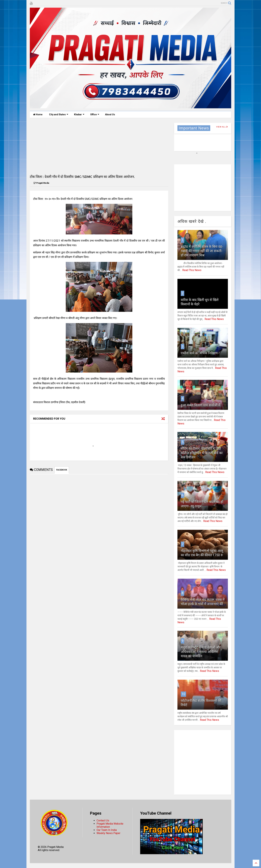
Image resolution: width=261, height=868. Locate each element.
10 (183, 694)
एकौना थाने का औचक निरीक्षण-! (200, 353)
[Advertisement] (99, 146)
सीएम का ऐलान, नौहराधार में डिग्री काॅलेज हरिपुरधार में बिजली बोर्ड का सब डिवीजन (202, 453)
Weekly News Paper (108, 833)
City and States (59, 114)
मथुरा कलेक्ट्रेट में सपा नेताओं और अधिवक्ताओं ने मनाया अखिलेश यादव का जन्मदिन (201, 652)
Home (38, 114)
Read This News (192, 270)
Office (95, 114)
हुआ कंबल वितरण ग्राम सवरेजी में (201, 405)
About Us (110, 114)
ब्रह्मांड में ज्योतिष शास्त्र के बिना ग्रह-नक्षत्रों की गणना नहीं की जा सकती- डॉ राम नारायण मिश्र (202, 251)
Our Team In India (107, 830)
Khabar (79, 114)
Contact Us (103, 820)
